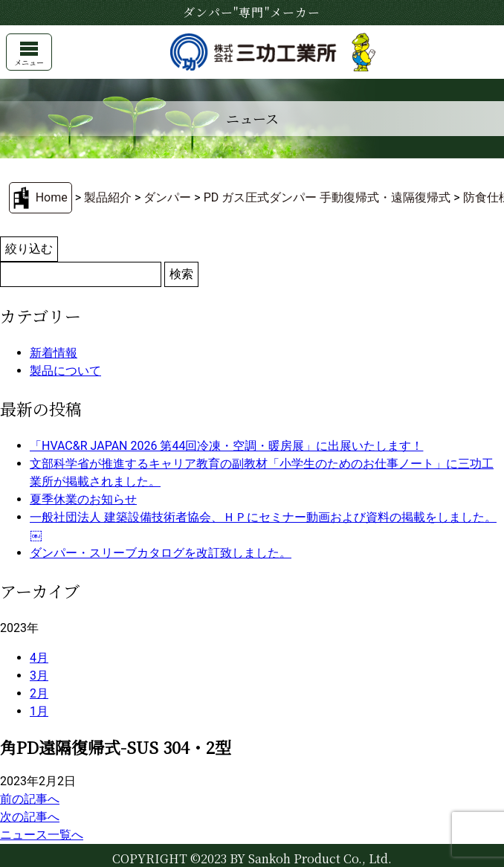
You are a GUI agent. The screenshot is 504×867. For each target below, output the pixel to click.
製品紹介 (108, 197)
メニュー (29, 55)
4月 (39, 658)
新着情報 (54, 353)
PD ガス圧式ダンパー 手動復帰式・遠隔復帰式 (327, 197)
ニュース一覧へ (42, 835)
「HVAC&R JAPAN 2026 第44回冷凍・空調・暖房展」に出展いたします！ (226, 446)
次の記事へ (30, 817)
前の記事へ (30, 799)
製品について (65, 371)
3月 (39, 676)
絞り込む (29, 249)
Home (52, 197)
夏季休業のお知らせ (83, 499)
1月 (39, 711)
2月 (39, 693)
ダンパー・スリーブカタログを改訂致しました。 (161, 553)
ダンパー (167, 197)
